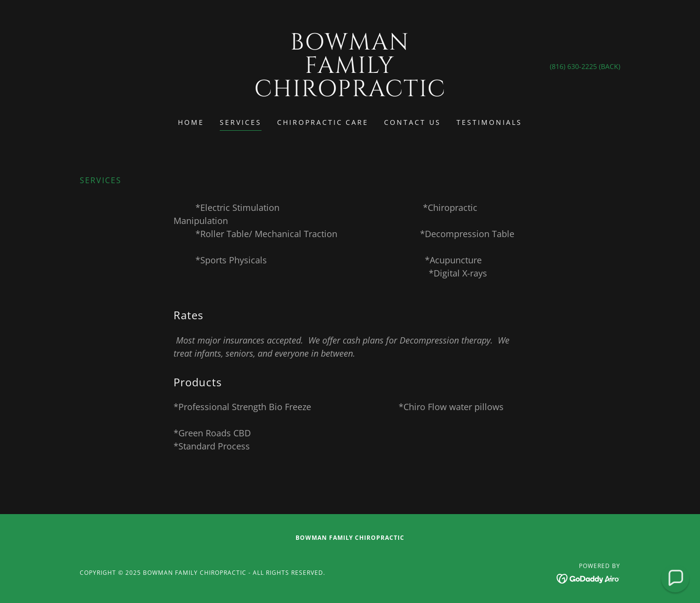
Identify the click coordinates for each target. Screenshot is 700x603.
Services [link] (241, 122)
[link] (350, 93)
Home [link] (191, 122)
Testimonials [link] (489, 122)
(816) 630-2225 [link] (573, 66)
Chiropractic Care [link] (323, 122)
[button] (675, 578)
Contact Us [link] (412, 122)
